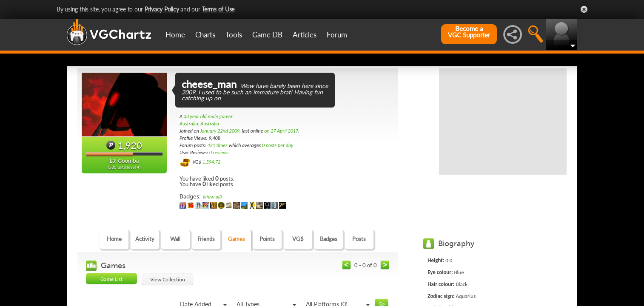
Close (584, 9)
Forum (337, 35)
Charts (205, 35)
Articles (305, 35)
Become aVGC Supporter (469, 32)
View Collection (168, 279)
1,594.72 (211, 162)
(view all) (212, 197)
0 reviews (219, 153)
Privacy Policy (162, 9)
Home (175, 35)
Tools (234, 35)
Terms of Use (218, 9)
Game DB (267, 35)
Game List (111, 279)
